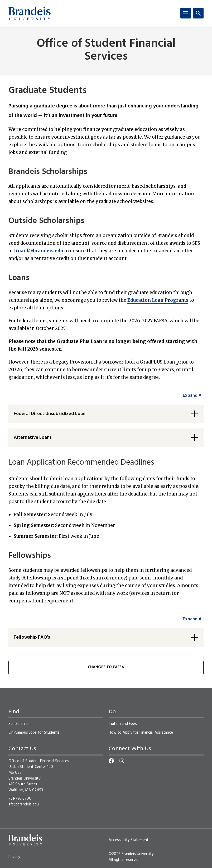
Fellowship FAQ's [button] (32, 637)
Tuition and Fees (123, 724)
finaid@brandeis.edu (38, 251)
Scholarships (19, 724)
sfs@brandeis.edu (24, 804)
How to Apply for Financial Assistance (141, 733)
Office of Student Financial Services (106, 50)
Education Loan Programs (158, 300)
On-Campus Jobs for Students (34, 733)
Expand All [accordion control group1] (193, 396)
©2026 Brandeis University (131, 854)
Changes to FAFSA (106, 667)
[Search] (198, 13)
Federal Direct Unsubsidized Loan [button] (50, 414)
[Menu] (186, 13)
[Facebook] (111, 761)
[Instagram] (122, 761)
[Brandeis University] (30, 13)
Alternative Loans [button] (33, 438)
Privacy (14, 857)
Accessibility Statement (129, 840)
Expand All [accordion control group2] (193, 619)
